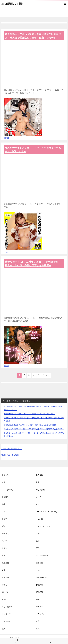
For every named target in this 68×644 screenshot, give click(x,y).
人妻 (4, 482)
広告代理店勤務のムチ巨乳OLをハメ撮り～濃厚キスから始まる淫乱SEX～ (31, 425)
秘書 (4, 504)
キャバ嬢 (39, 519)
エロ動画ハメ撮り (13, 4)
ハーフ (5, 541)
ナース (39, 497)
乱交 (38, 621)
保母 (38, 534)
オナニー (39, 607)
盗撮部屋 (39, 563)
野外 (38, 599)
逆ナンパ (5, 577)
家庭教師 (39, 592)
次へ (45, 375)
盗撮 (4, 570)
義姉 (38, 541)
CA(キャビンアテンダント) (47, 512)
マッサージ (6, 614)
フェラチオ (6, 621)
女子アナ (5, 519)
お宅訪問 (39, 585)
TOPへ (51, 641)
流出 (4, 629)
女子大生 (5, 475)
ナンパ (39, 570)
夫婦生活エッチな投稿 (10, 455)
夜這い (5, 599)
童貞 (38, 629)
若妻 (38, 482)
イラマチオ (40, 614)
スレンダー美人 (8, 490)
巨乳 (38, 548)
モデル (5, 548)
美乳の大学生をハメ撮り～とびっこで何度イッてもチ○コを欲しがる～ (29, 414)
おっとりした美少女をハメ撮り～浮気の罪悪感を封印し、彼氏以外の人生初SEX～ (34, 429)
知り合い (5, 592)
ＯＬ (38, 504)
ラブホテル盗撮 (42, 555)
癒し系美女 (40, 490)
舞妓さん (5, 534)
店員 (4, 512)
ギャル (5, 526)
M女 (4, 555)
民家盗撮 (5, 563)
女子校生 (5, 497)
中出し (5, 585)
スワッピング (7, 607)
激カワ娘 (39, 475)
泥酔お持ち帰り (42, 577)
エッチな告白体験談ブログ (12, 449)
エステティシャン (43, 526)
